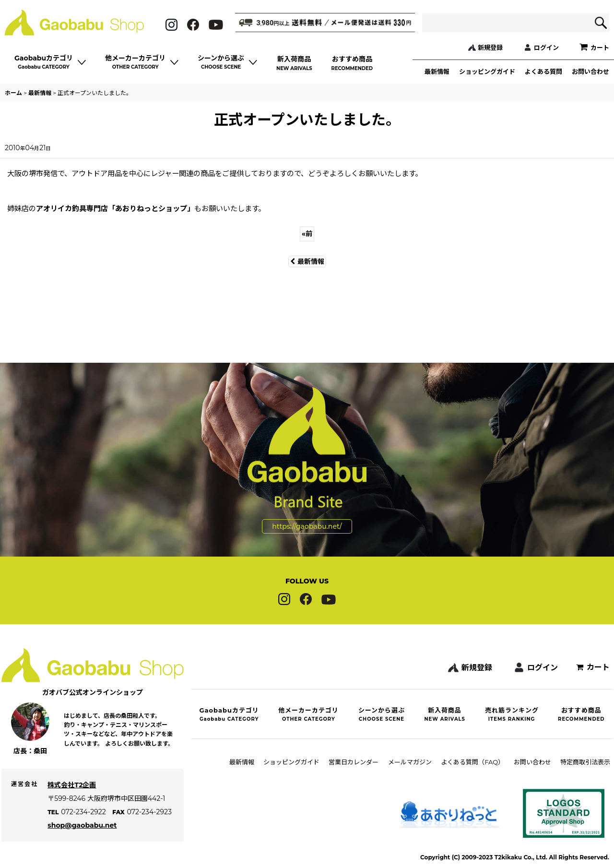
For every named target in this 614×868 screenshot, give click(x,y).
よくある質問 (543, 71)
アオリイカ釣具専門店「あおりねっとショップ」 (115, 208)
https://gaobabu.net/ (307, 496)
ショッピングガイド (487, 71)
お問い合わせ (590, 71)
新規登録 (490, 48)
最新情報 (437, 71)
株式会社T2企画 (75, 801)
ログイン (546, 48)
